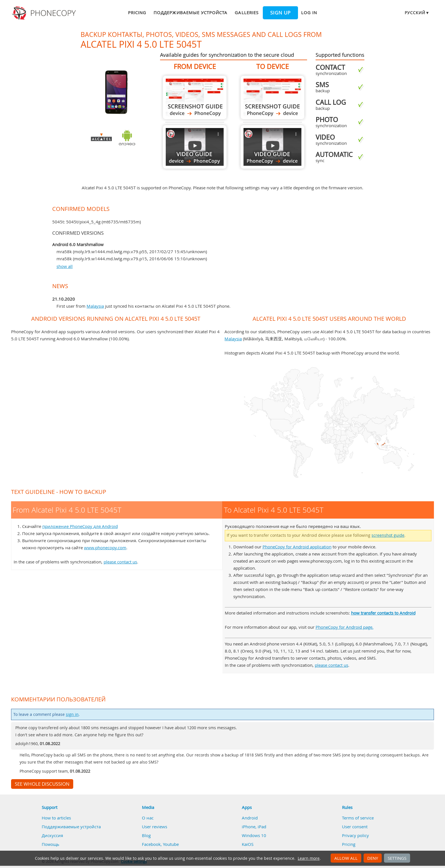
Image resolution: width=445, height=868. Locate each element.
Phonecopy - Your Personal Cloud (45, 13)
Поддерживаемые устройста (190, 12)
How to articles (56, 818)
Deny (373, 858)
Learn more (309, 858)
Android (250, 818)
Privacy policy (355, 835)
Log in (309, 12)
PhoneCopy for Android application (297, 547)
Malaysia (95, 306)
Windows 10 (254, 835)
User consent (355, 827)
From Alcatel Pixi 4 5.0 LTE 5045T (195, 98)
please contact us (120, 562)
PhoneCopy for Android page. (345, 627)
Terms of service (358, 818)
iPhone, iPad (254, 827)
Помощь (51, 844)
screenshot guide (388, 535)
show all (65, 266)
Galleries (246, 12)
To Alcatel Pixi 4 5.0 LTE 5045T (272, 98)
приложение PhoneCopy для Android (80, 526)
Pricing (137, 12)
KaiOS (248, 844)
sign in (72, 714)
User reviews (155, 827)
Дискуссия (52, 835)
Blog (146, 835)
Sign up (280, 13)
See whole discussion (42, 784)
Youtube (171, 844)
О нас (148, 818)
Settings (397, 858)
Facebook (151, 844)
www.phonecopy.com (105, 548)
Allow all (346, 858)
